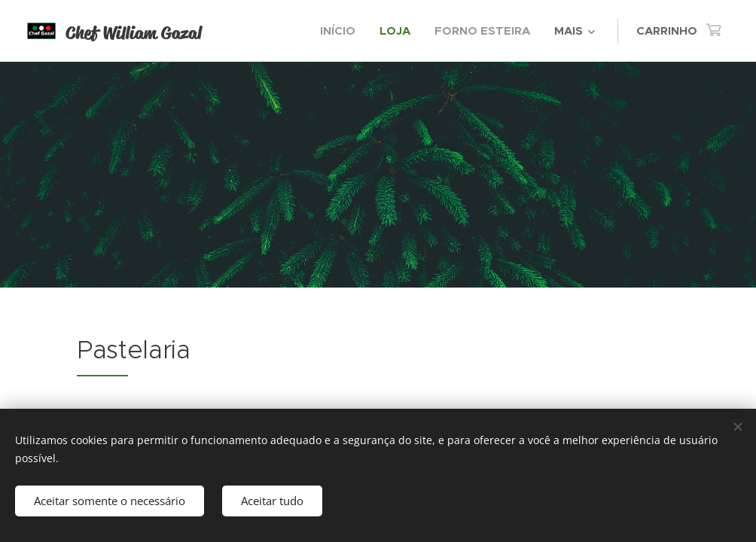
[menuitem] (342, 31)
